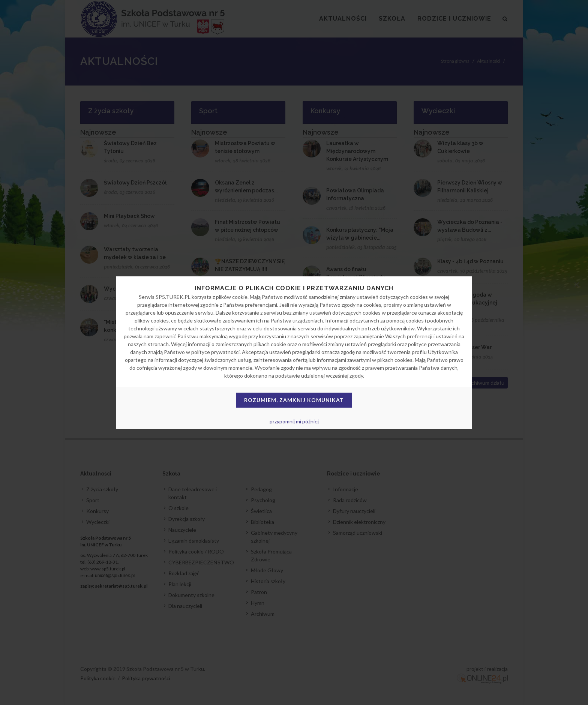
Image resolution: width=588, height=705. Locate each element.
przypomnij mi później (294, 421)
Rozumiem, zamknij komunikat (294, 400)
